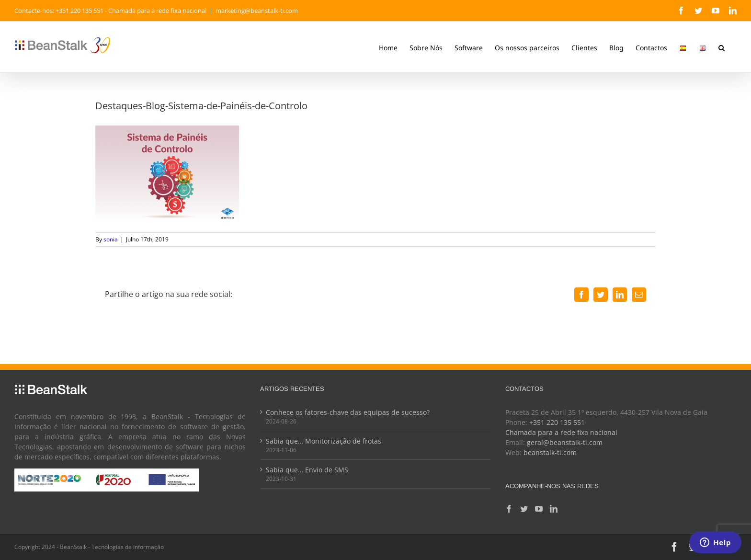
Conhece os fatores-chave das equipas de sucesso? (348, 412)
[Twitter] (524, 509)
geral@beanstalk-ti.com (565, 442)
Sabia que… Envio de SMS (307, 470)
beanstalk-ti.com (550, 452)
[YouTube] (539, 509)
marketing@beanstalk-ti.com (257, 11)
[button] (722, 47)
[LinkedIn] (554, 509)
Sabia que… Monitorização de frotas (324, 441)
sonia (111, 239)
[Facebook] (509, 509)
